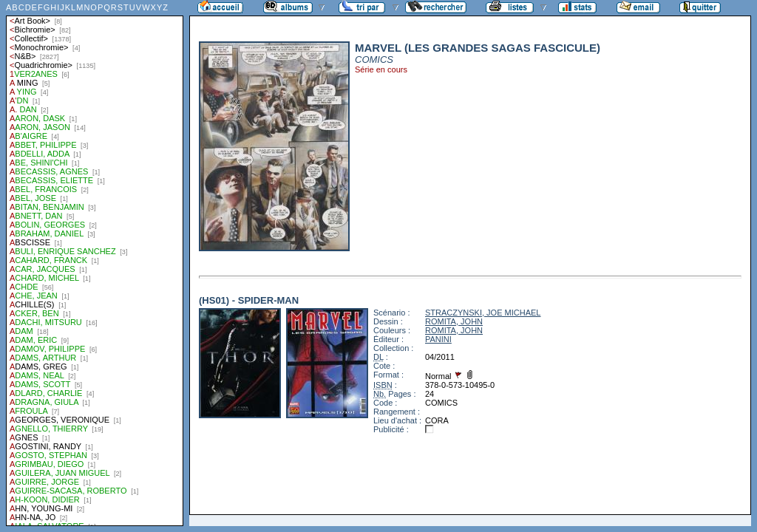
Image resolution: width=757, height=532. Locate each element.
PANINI (438, 339)
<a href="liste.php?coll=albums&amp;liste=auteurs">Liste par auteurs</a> (95, 263)
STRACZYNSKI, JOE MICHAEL (483, 313)
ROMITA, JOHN (454, 321)
